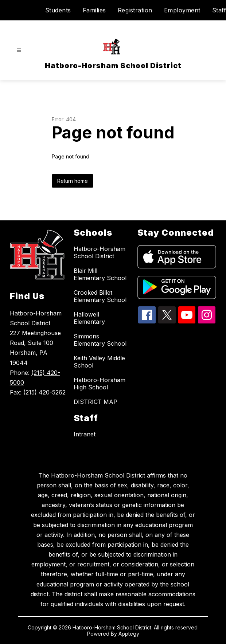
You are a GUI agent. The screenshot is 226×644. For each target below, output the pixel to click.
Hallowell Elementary (89, 318)
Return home (73, 181)
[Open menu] (19, 50)
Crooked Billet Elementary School (100, 296)
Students (58, 10)
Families (94, 10)
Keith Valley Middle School (99, 362)
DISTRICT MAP (96, 402)
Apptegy (129, 634)
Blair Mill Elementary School (100, 274)
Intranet (85, 434)
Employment (182, 10)
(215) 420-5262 (44, 392)
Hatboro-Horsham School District (100, 252)
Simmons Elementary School (100, 340)
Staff (219, 10)
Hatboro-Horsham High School (100, 384)
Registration (135, 10)
